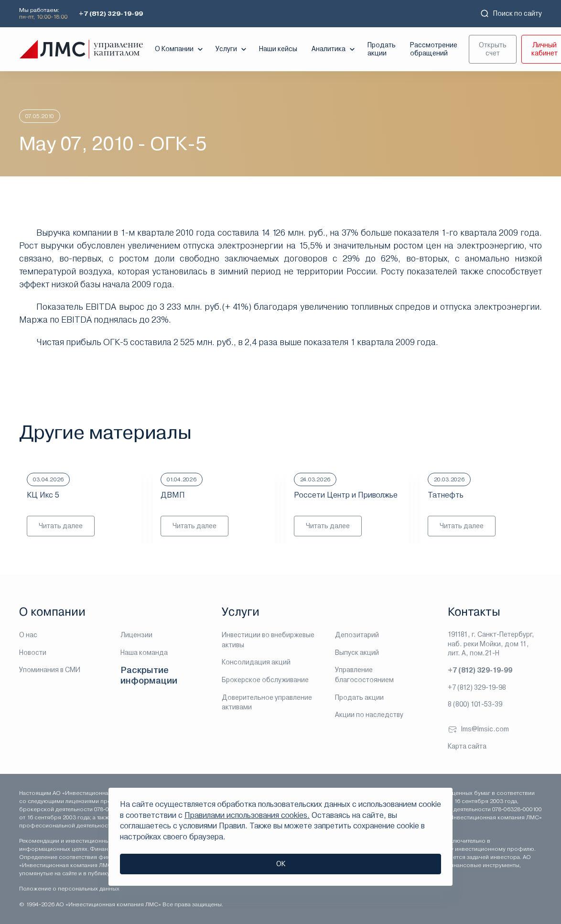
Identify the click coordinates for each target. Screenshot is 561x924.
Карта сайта (467, 746)
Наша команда (144, 652)
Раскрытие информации (149, 675)
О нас (28, 635)
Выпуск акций (357, 652)
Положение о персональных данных (69, 889)
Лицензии (136, 635)
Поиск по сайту (511, 13)
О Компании (180, 49)
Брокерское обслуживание (265, 680)
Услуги (232, 49)
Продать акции (382, 49)
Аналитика (334, 49)
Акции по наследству (369, 715)
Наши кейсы (278, 49)
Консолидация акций (256, 662)
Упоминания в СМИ (50, 670)
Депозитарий (357, 635)
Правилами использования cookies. (247, 815)
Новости (33, 652)
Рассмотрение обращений (434, 49)
